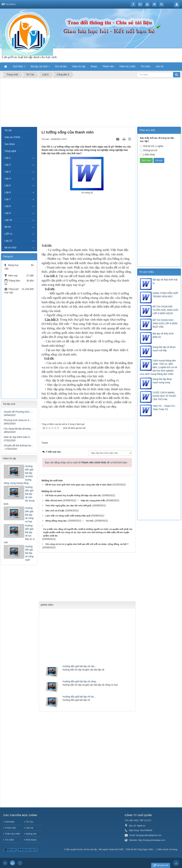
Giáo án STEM (12, 137)
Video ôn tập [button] (79, 66)
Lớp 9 (8, 213)
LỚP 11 (9, 234)
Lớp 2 (8, 165)
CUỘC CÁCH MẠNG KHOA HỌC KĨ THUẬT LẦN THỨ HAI (164, 396)
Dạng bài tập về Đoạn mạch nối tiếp (164, 349)
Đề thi (8, 227)
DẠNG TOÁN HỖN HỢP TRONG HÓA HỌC (165, 295)
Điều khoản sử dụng (168, 849)
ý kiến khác (147, 155)
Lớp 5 (8, 185)
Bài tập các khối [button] (40, 67)
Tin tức (8, 130)
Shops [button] (94, 66)
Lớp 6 (8, 192)
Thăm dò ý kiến (13, 834)
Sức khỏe (10, 144)
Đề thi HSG (11, 248)
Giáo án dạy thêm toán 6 (17, 437)
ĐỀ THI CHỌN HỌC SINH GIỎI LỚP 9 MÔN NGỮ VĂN (165, 323)
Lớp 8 (8, 206)
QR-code (10, 850)
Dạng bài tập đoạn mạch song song (162, 381)
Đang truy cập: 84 (28, 850)
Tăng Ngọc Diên (145, 849)
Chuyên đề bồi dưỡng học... (18, 445)
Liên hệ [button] (159, 66)
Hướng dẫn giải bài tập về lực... (79, 697)
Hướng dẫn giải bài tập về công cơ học (29, 515)
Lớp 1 (8, 158)
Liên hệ (29, 828)
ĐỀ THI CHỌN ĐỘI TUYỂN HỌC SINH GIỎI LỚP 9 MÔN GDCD (165, 310)
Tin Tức (29, 822)
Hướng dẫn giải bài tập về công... (80, 681)
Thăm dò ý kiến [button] (127, 66)
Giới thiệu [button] (19, 67)
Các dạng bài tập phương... (18, 429)
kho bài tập (92, 849)
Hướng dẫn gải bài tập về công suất (29, 553)
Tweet (45, 443)
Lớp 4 (8, 178)
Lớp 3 (8, 172)
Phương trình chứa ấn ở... (17, 420)
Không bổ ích (149, 151)
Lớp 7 (8, 199)
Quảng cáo (31, 834)
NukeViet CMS (116, 849)
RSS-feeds (31, 840)
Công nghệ (10, 151)
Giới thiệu (10, 822)
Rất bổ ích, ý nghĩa (151, 146)
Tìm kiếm (10, 840)
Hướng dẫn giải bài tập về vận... (80, 666)
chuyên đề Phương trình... (17, 412)
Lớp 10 (8, 220)
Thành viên (10, 828)
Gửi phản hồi (161, 865)
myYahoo (11, 4)
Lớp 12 (8, 241)
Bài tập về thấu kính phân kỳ (163, 335)
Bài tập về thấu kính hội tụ (165, 281)
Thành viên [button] (108, 66)
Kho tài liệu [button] (61, 66)
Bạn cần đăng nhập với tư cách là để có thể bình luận (86, 462)
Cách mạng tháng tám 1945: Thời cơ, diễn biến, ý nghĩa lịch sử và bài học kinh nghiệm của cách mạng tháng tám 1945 (158, 367)
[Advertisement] (91, 103)
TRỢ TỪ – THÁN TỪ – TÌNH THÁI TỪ (164, 408)
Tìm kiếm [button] (146, 66)
